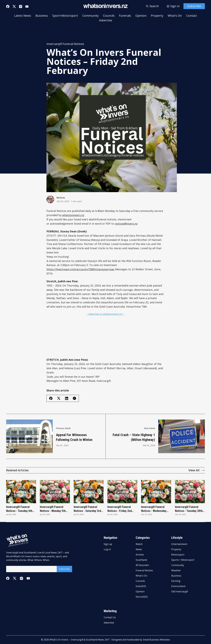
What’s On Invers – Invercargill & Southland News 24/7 (79, 640)
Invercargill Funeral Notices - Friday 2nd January (120, 509)
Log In (107, 550)
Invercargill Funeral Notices (65, 44)
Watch (139, 544)
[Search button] (152, 6)
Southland (141, 560)
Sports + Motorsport (183, 560)
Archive (140, 555)
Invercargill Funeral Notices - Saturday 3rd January (87, 509)
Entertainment (179, 544)
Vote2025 (141, 586)
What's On (175, 16)
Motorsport (178, 555)
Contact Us (110, 618)
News (139, 550)
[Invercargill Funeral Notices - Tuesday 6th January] (21, 492)
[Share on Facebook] (51, 398)
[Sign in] (173, 6)
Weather (176, 571)
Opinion (141, 16)
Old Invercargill (180, 592)
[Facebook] (8, 6)
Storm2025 (142, 597)
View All (197, 470)
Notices (61, 198)
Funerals (125, 16)
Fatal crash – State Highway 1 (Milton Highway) (134, 437)
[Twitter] (14, 7)
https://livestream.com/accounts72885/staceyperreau (80, 269)
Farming (176, 581)
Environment (178, 586)
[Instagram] (21, 7)
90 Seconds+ (143, 565)
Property (157, 16)
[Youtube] (27, 7)
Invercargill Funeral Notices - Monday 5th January (53, 509)
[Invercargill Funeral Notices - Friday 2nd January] (122, 492)
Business (42, 16)
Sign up (108, 544)
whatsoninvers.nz (73, 215)
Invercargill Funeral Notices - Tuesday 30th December (189, 509)
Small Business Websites (156, 640)
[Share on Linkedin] (67, 398)
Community (90, 16)
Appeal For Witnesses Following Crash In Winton (74, 437)
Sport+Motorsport (65, 16)
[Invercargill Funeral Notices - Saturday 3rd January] (89, 492)
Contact (192, 16)
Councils (109, 16)
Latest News (23, 16)
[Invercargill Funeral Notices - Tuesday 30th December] (190, 492)
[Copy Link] (74, 398)
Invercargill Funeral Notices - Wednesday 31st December (154, 509)
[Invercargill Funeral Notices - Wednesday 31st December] (156, 492)
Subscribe (194, 6)
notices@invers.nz (126, 224)
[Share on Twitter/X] (59, 398)
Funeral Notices (144, 571)
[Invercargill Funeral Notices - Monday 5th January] (55, 492)
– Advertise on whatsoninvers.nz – (105, 314)
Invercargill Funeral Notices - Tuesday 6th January (19, 509)
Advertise (106, 20)
